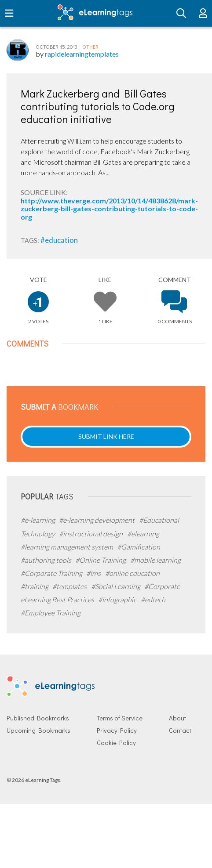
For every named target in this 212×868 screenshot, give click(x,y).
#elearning (143, 533)
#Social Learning (116, 586)
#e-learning (38, 520)
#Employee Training (51, 613)
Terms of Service (120, 718)
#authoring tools (47, 560)
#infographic (118, 599)
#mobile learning (155, 560)
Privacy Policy (117, 730)
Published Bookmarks (38, 718)
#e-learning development (97, 520)
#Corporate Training (52, 573)
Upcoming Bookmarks (38, 730)
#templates (70, 586)
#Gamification (139, 547)
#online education (132, 573)
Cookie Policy (116, 743)
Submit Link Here (106, 436)
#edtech (153, 599)
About (177, 718)
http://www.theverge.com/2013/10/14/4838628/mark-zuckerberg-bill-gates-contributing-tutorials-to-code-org (109, 209)
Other (90, 47)
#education (59, 240)
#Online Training (101, 560)
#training (35, 586)
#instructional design (91, 533)
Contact (180, 730)
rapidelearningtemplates (82, 54)
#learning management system (68, 547)
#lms (94, 573)
